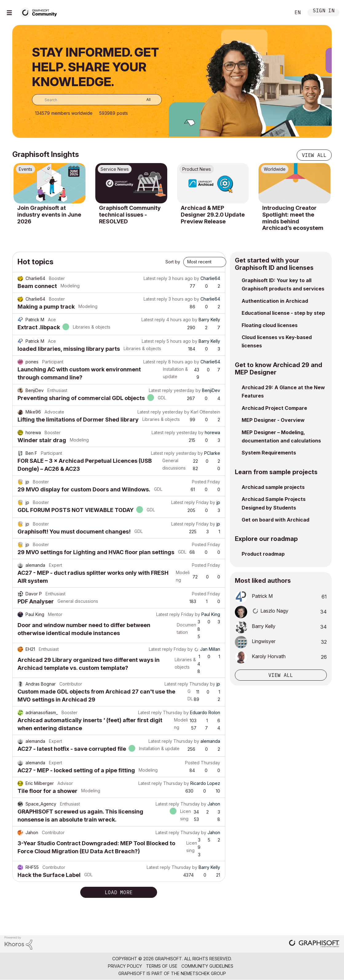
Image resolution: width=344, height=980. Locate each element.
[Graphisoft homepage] (314, 944)
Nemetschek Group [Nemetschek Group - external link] (203, 973)
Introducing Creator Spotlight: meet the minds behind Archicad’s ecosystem (293, 218)
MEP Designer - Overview (273, 420)
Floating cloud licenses (270, 325)
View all (314, 155)
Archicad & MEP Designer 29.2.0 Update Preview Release (213, 214)
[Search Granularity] (144, 100)
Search (279, 13)
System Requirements (269, 453)
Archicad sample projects (273, 487)
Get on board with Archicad (275, 520)
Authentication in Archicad (275, 301)
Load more (119, 892)
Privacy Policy (125, 966)
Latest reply (155, 278)
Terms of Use (162, 966)
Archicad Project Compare (274, 408)
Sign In (324, 11)
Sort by (173, 262)
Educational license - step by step (283, 313)
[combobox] (97, 100)
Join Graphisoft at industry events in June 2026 (49, 214)
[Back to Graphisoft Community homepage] (41, 12)
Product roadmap (263, 554)
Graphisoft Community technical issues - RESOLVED (130, 214)
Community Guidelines (207, 966)
